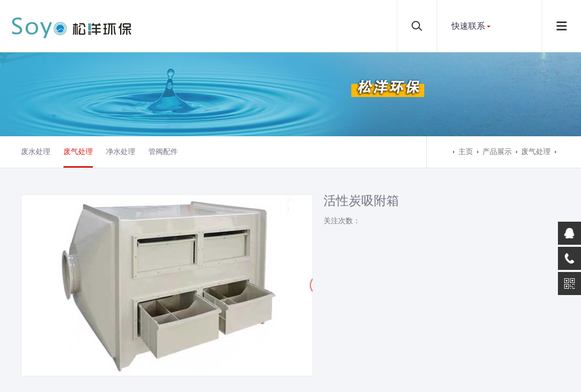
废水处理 (36, 152)
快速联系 (468, 26)
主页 (466, 152)
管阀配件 (163, 152)
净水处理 (121, 152)
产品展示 (497, 152)
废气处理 (78, 152)
